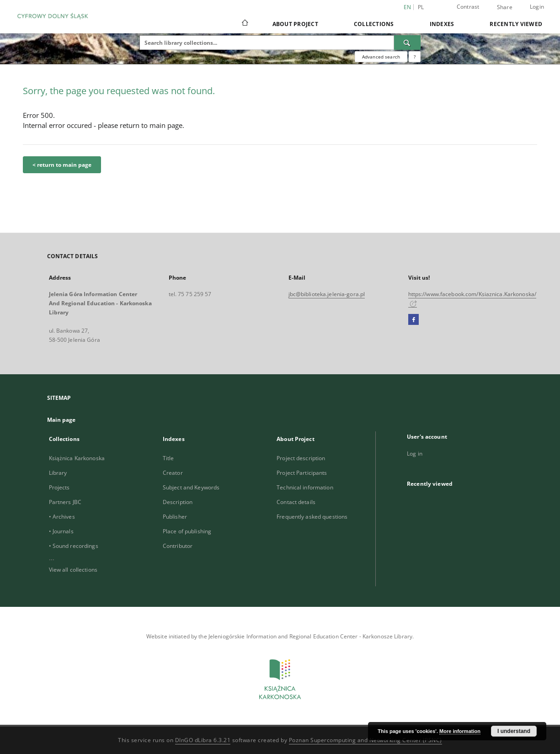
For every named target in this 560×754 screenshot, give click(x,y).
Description (178, 502)
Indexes (442, 24)
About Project (295, 24)
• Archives (62, 517)
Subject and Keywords (191, 487)
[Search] (407, 42)
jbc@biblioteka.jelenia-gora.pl (327, 294)
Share (505, 7)
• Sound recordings (74, 546)
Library (58, 473)
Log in (415, 454)
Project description (301, 458)
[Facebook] (413, 320)
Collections (374, 24)
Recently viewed (516, 24)
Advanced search (381, 57)
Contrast (468, 7)
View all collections (73, 570)
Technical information (305, 487)
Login (537, 7)
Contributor (178, 546)
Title (168, 458)
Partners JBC (65, 502)
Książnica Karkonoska (77, 458)
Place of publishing (187, 531)
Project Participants (302, 473)
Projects (59, 487)
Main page (61, 420)
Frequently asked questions (312, 517)
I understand (514, 731)
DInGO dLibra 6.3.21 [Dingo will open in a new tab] (203, 740)
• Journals (61, 531)
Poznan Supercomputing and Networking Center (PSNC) (365, 740)
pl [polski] (421, 7)
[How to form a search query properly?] (415, 57)
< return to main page (62, 165)
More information (460, 731)
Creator (173, 473)
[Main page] (244, 24)
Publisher (175, 517)
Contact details (296, 502)
